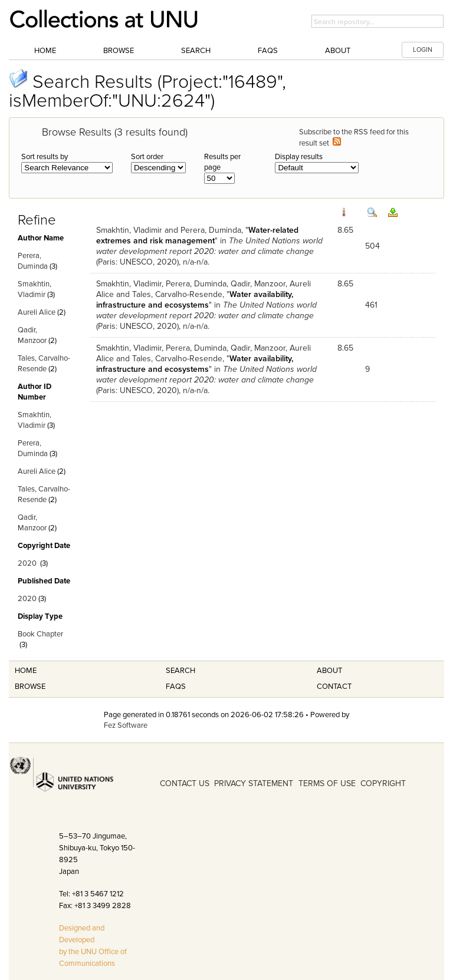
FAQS (176, 687)
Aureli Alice (37, 312)
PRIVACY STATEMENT (254, 783)
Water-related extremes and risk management (197, 235)
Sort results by (45, 157)
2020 (27, 563)
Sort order (147, 157)
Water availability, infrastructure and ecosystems (195, 300)
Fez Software (126, 725)
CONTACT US (185, 783)
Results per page (222, 162)
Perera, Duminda (211, 230)
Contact (334, 687)
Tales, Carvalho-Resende (177, 294)
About (338, 51)
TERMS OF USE (327, 783)
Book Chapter (40, 634)
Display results (299, 157)
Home (45, 51)
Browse (119, 51)
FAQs (268, 51)
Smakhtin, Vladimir (129, 230)
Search (196, 51)
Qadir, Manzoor (258, 284)
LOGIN (423, 50)
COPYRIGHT (383, 783)
